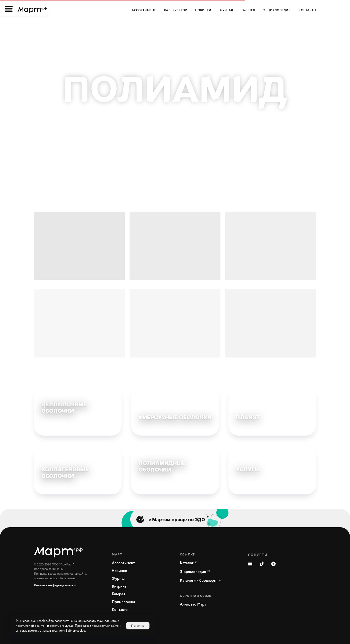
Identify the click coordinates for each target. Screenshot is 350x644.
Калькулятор (176, 10)
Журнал (227, 10)
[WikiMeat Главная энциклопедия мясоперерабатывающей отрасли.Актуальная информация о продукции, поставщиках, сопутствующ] (193, 572)
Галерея (248, 10)
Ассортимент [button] (144, 10)
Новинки (203, 10)
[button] (204, 605)
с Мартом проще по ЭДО (177, 519)
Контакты (307, 10)
